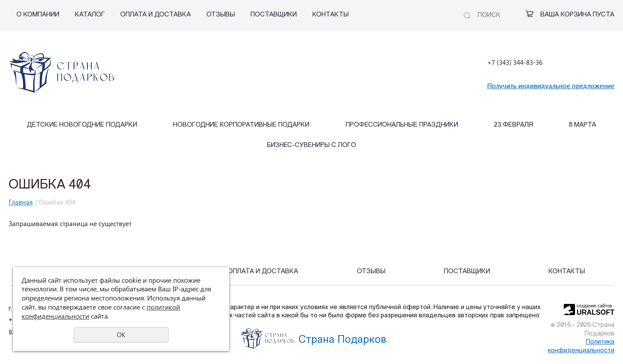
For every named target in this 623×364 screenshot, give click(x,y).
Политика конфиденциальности (581, 346)
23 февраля (514, 125)
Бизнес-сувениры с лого (311, 145)
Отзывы (221, 15)
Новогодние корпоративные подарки (241, 125)
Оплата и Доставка (156, 15)
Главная (21, 202)
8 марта (583, 125)
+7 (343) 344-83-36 (515, 62)
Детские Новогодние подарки (82, 125)
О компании (38, 15)
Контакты (331, 15)
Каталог (90, 15)
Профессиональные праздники (402, 125)
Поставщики (274, 15)
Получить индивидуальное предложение (551, 86)
